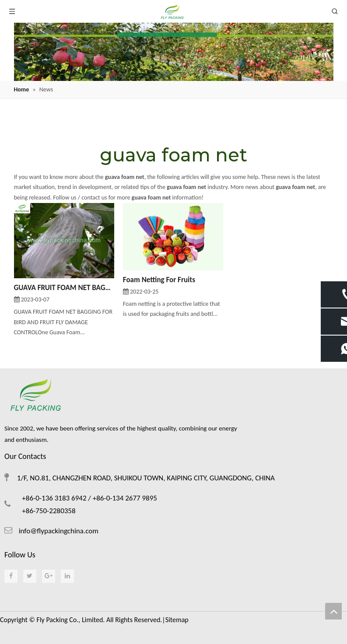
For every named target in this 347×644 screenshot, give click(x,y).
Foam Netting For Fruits (159, 280)
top (333, 611)
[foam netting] (174, 52)
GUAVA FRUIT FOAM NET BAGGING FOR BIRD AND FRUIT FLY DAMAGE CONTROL (64, 288)
